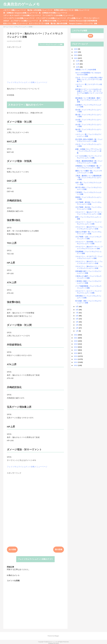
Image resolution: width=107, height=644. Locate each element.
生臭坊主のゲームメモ (22, 4)
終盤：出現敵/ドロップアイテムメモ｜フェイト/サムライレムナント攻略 (88, 151)
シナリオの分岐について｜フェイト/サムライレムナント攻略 (88, 157)
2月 (77, 328)
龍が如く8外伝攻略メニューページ (40, 10)
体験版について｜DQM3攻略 (86, 70)
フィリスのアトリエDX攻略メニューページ (58, 15)
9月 (77, 307)
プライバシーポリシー (91, 18)
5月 (77, 319)
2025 (76, 52)
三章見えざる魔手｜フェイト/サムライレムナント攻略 (88, 277)
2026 (76, 49)
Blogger (57, 636)
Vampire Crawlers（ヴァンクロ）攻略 (83, 23)
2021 (76, 338)
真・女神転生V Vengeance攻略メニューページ (20, 13)
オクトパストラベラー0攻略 (39, 23)
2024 (76, 55)
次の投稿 (12, 550)
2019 (76, 344)
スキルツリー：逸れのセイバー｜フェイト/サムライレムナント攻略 (89, 267)
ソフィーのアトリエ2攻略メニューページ (51, 18)
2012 (76, 365)
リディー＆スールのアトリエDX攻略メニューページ (22, 15)
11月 (78, 64)
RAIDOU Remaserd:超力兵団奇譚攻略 (83, 21)
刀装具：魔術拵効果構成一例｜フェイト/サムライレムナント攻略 (89, 162)
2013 (76, 362)
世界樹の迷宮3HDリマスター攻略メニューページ (72, 10)
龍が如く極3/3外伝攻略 (59, 23)
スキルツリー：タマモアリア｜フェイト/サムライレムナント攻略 (89, 257)
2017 (76, 350)
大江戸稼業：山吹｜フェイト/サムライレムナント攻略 (88, 238)
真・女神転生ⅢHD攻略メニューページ (53, 13)
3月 (77, 325)
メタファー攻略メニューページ (15, 10)
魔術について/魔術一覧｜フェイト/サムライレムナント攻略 (89, 172)
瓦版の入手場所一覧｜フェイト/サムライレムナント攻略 (88, 233)
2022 (76, 335)
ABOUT (6, 21)
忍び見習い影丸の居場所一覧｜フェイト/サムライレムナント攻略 (89, 140)
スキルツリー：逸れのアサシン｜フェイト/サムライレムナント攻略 (89, 228)
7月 (77, 313)
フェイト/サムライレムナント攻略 (51, 45)
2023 (76, 58)
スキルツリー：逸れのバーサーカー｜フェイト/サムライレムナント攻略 (89, 213)
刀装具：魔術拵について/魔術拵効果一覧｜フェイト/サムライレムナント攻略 (88, 178)
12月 (78, 61)
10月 (78, 67)
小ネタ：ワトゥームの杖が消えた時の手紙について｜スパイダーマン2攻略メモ (89, 79)
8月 (77, 310)
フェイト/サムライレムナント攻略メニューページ (27, 82)
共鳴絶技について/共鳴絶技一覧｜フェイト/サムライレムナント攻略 (88, 167)
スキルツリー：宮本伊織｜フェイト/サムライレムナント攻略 (88, 243)
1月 (77, 331)
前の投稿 (59, 550)
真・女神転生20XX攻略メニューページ (53, 21)
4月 (77, 322)
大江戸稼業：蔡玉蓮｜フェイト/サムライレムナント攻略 (88, 203)
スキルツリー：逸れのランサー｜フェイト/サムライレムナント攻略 (89, 262)
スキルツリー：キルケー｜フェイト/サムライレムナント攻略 (88, 223)
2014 (76, 359)
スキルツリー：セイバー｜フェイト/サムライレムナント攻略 (88, 292)
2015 (76, 356)
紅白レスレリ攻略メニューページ (15, 23)
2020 (76, 341)
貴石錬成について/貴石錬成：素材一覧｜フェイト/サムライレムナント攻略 (88, 100)
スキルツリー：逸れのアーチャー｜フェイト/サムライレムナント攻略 (89, 248)
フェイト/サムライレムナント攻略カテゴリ (35, 559)
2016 (76, 353)
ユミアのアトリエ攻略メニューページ (24, 21)
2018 (76, 347)
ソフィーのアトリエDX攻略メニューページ (19, 18)
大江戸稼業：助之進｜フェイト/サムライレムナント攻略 (88, 208)
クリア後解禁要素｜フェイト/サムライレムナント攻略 (88, 287)
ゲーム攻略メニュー (75, 18)
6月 (77, 316)
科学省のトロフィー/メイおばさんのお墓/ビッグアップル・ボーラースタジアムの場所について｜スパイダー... (89, 92)
